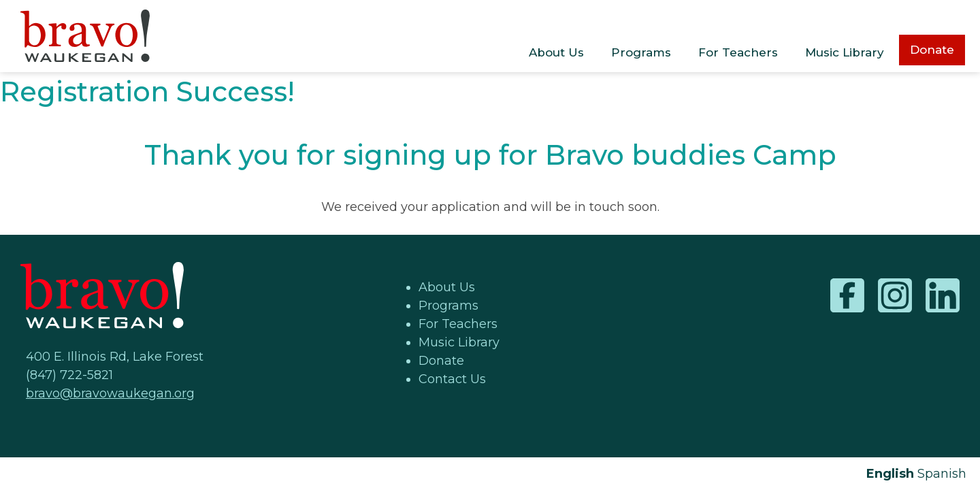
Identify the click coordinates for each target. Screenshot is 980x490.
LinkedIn (943, 295)
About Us (556, 52)
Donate (932, 50)
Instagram (895, 295)
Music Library (845, 52)
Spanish (942, 474)
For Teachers (738, 52)
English (890, 474)
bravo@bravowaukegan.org (110, 393)
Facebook (847, 295)
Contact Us (452, 379)
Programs (641, 52)
